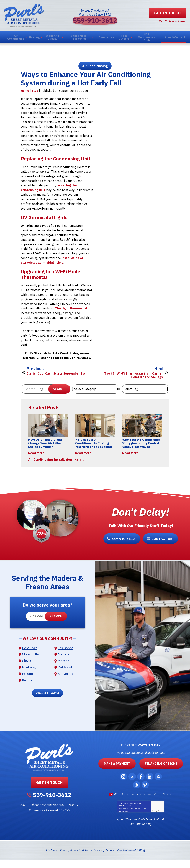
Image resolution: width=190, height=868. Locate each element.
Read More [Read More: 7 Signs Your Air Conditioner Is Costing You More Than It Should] (83, 459)
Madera (64, 664)
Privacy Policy (133, 817)
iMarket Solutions (124, 804)
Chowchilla (30, 664)
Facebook (141, 786)
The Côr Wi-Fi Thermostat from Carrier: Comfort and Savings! (133, 381)
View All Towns (47, 703)
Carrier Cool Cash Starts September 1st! (58, 379)
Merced (64, 671)
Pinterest (146, 794)
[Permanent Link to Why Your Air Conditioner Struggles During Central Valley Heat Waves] (142, 431)
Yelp (137, 794)
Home (25, 94)
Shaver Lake (67, 683)
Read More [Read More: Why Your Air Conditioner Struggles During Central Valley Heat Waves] (130, 459)
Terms (160, 820)
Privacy (155, 820)
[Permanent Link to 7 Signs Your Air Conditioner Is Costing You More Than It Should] (95, 431)
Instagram (123, 786)
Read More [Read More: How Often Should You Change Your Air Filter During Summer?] (36, 459)
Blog (35, 94)
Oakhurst (65, 677)
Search (59, 395)
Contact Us (161, 548)
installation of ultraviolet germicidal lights (53, 265)
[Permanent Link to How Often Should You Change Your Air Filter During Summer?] (48, 431)
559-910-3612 (95, 21)
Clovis (27, 671)
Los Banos (65, 658)
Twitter (132, 786)
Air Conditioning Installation (50, 467)
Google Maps (160, 786)
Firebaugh (30, 677)
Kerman (80, 467)
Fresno (27, 683)
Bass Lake (30, 658)
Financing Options (158, 773)
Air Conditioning (95, 68)
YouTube (150, 786)
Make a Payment (121, 773)
